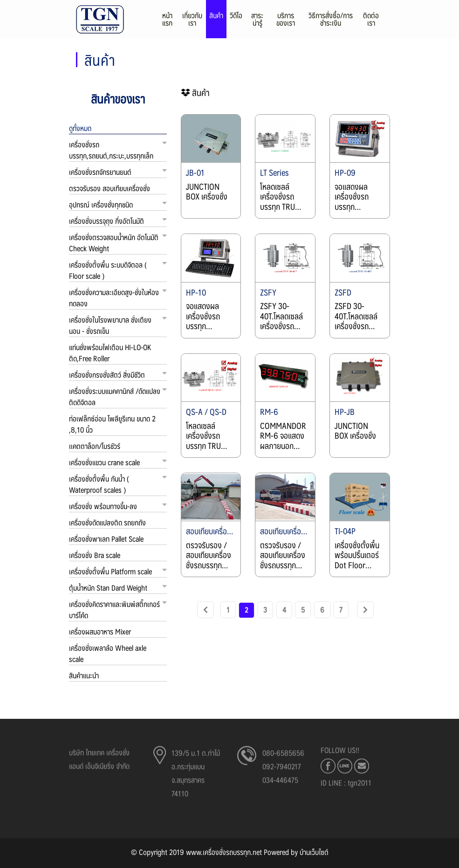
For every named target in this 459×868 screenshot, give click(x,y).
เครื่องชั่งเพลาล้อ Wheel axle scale (108, 653)
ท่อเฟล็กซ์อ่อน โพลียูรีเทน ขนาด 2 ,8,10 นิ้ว (112, 424)
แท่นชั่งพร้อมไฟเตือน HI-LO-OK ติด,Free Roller (110, 353)
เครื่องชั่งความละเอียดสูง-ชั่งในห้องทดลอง (114, 298)
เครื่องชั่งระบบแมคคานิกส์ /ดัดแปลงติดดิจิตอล (115, 396)
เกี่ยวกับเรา (192, 22)
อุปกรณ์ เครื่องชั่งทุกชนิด (101, 204)
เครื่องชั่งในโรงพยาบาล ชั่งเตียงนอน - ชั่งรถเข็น (110, 325)
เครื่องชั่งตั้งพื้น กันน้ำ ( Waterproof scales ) (99, 484)
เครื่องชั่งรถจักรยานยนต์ (100, 172)
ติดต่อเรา (371, 22)
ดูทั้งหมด (80, 128)
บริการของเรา (286, 22)
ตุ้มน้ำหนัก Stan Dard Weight (108, 588)
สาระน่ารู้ (257, 22)
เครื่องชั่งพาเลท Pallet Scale (106, 539)
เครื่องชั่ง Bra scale (95, 555)
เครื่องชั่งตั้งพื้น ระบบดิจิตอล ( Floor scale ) (108, 270)
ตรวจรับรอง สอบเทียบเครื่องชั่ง (110, 188)
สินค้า (216, 18)
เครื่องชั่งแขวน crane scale (104, 462)
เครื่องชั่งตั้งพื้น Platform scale (110, 571)
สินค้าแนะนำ (84, 675)
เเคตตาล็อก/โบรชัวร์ (95, 446)
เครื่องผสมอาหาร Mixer (100, 631)
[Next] (366, 610)
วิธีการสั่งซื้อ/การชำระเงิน (331, 22)
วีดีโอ (236, 18)
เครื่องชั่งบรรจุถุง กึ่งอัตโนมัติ (106, 221)
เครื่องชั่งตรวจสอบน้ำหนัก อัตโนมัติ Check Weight (114, 243)
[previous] (206, 610)
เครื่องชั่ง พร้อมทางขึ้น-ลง (103, 506)
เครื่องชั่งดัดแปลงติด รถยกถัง (107, 522)
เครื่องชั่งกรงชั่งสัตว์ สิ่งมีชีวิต (107, 375)
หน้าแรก (167, 22)
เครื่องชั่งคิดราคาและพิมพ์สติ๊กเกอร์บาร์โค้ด (114, 610)
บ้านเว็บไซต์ (314, 852)
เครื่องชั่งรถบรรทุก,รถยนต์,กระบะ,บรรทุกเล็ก (111, 150)
